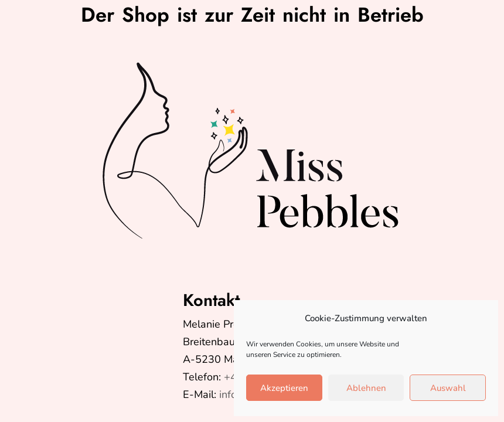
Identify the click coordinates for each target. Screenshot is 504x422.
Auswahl (448, 388)
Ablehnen (366, 388)
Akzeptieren (284, 388)
